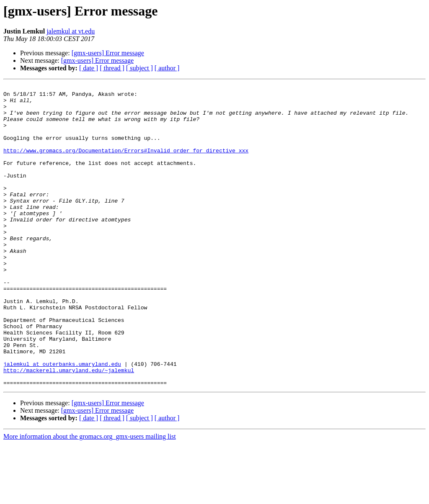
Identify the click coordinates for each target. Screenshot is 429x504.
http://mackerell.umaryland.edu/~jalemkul (69, 428)
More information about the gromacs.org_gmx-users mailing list (90, 497)
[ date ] (89, 68)
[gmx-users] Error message (108, 53)
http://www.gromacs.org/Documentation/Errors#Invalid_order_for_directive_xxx (126, 164)
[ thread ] (112, 68)
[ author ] (167, 68)
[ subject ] (140, 68)
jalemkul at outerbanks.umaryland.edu (62, 420)
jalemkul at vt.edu (71, 31)
